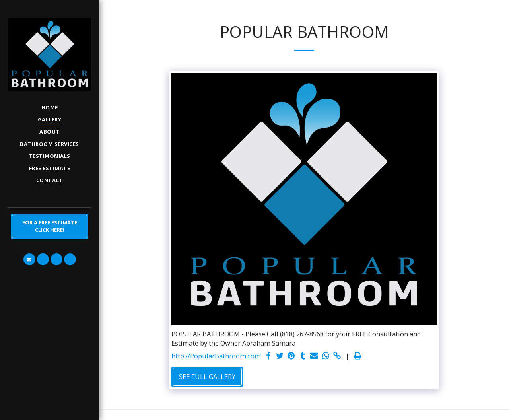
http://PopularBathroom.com (216, 356)
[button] (29, 259)
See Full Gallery (207, 376)
